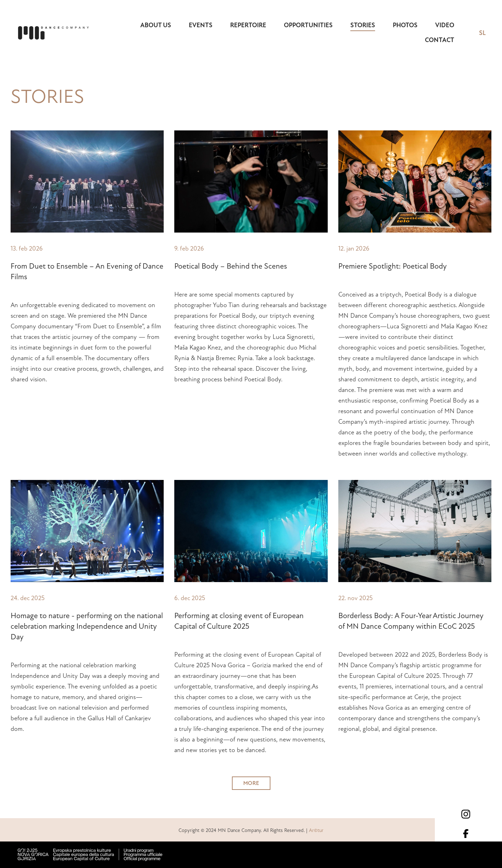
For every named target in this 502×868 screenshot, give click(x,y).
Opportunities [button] (308, 25)
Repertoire (248, 25)
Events (201, 25)
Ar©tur (316, 830)
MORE (251, 783)
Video (445, 25)
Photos (405, 25)
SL (482, 33)
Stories (363, 25)
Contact (440, 40)
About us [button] (156, 25)
